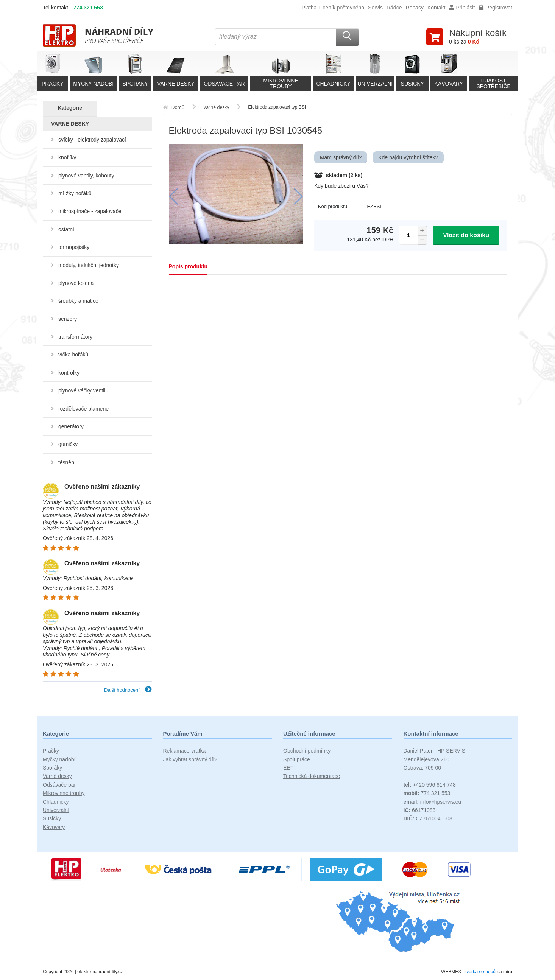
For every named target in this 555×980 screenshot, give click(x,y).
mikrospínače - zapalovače (90, 211)
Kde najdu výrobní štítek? (408, 157)
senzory (68, 319)
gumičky (68, 444)
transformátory (75, 337)
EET (288, 768)
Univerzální (56, 810)
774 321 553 (88, 8)
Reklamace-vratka (185, 751)
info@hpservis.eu (433, 802)
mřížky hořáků (75, 193)
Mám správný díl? (341, 157)
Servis (375, 8)
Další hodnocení (128, 690)
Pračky (51, 751)
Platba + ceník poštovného (333, 8)
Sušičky (52, 818)
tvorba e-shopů (480, 972)
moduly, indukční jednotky (89, 265)
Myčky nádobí (59, 759)
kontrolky (69, 373)
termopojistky (74, 247)
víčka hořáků (73, 355)
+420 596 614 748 (430, 785)
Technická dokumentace (312, 776)
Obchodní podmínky (307, 751)
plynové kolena (76, 283)
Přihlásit (462, 8)
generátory (71, 426)
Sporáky (52, 768)
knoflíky (67, 157)
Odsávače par (59, 785)
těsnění (67, 462)
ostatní (66, 229)
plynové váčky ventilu (83, 390)
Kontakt (436, 8)
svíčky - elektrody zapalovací (92, 140)
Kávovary (54, 827)
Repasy (414, 8)
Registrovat (495, 8)
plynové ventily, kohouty (86, 176)
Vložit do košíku (466, 235)
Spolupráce (297, 759)
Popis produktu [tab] (188, 266)
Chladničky (56, 802)
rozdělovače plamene (83, 409)
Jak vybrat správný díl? (190, 759)
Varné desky (57, 776)
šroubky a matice (78, 301)
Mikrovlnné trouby (64, 793)
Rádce (394, 8)
